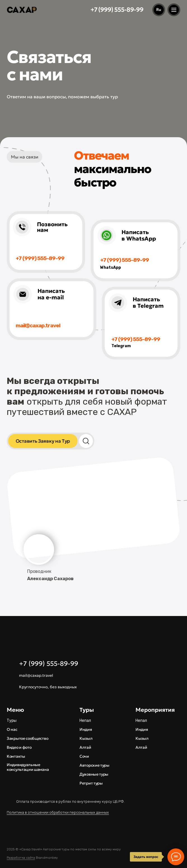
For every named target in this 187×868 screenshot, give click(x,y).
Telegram (121, 346)
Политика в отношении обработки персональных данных (58, 812)
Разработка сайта (21, 858)
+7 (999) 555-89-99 (117, 10)
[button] (43, 441)
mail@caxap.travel (36, 675)
